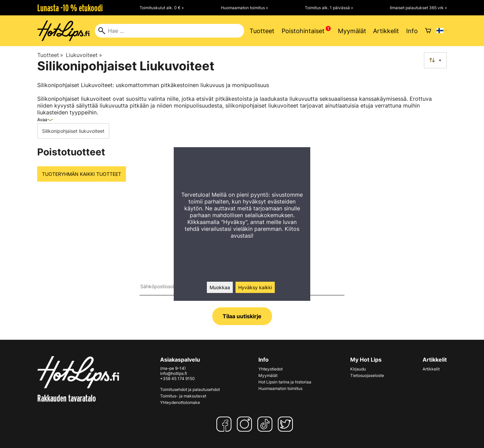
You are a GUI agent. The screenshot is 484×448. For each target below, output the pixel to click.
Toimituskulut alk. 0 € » (162, 8)
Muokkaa (220, 287)
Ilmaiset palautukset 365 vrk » (418, 8)
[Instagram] (246, 424)
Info (412, 31)
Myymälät (352, 31)
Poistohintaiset (303, 31)
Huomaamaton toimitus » (244, 8)
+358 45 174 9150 (177, 379)
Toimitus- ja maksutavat (183, 396)
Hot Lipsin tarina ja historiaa (285, 382)
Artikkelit (386, 31)
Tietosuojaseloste (367, 375)
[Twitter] (287, 424)
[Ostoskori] (428, 31)
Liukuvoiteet (84, 55)
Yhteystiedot (271, 369)
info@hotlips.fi (174, 373)
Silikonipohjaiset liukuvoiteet (73, 131)
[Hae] (169, 31)
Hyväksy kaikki (255, 287)
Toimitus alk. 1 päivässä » (329, 8)
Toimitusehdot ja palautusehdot (190, 389)
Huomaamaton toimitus (280, 388)
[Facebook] (225, 424)
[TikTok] (266, 424)
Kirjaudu (358, 369)
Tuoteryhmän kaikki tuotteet (82, 174)
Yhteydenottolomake (180, 402)
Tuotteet (262, 31)
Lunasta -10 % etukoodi (70, 8)
